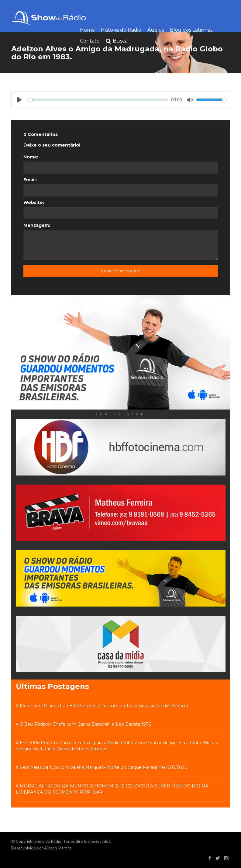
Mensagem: (37, 225)
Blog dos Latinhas (191, 30)
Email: (30, 180)
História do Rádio (121, 30)
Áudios (156, 30)
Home (87, 30)
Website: (34, 202)
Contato (90, 41)
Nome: (31, 157)
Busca (117, 41)
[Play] (19, 100)
